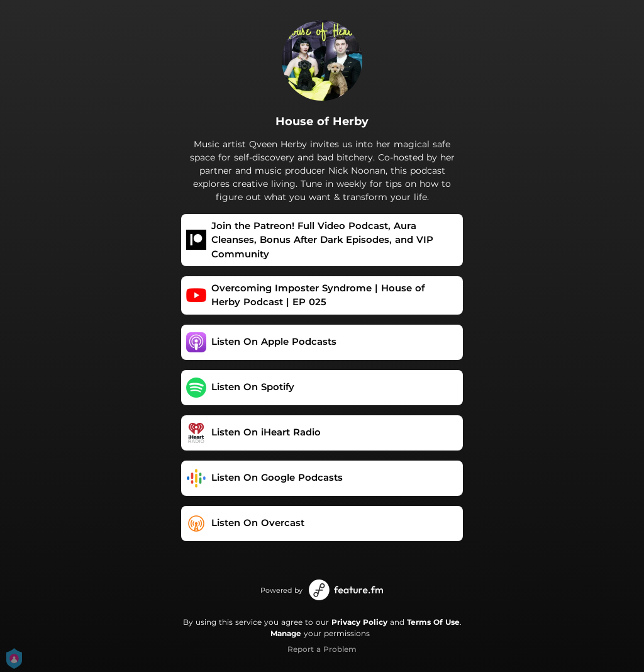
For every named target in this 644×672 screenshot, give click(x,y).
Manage (286, 633)
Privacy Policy (359, 622)
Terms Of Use (433, 622)
